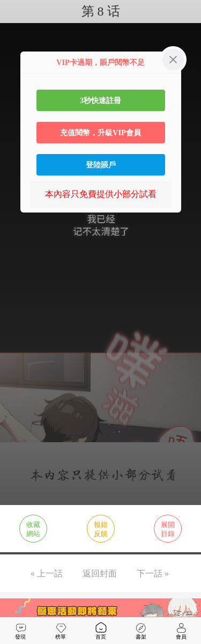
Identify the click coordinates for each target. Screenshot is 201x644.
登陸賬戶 (101, 165)
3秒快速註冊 (100, 100)
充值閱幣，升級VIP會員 (100, 133)
